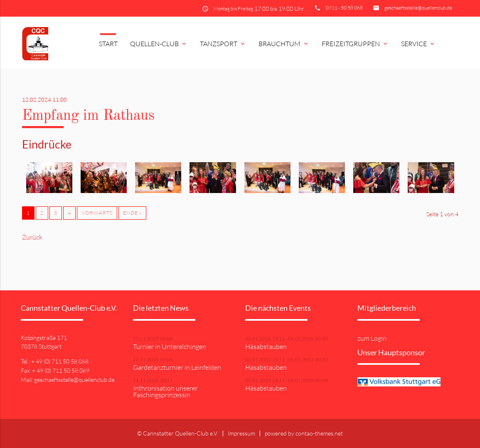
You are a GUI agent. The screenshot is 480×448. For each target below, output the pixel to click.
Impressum (241, 433)
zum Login (372, 338)
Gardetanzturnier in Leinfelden (177, 367)
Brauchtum (284, 44)
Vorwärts (97, 213)
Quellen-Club (159, 44)
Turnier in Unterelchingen (170, 347)
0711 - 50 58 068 (344, 8)
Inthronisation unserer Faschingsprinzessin (165, 391)
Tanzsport (223, 44)
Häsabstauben (266, 347)
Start (108, 44)
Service (418, 44)
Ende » (132, 213)
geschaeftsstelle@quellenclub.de (418, 8)
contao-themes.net (319, 433)
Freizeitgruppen (355, 44)
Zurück (32, 237)
